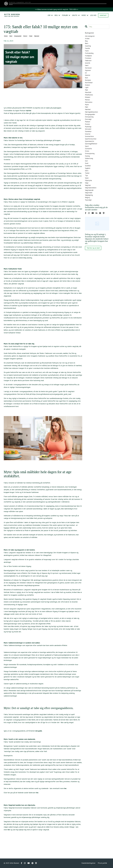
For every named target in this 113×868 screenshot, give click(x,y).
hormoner (89, 71)
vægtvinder (89, 208)
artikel (87, 39)
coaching (88, 47)
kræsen (88, 90)
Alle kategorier (90, 37)
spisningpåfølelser (92, 155)
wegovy (88, 214)
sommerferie (90, 147)
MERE (85, 15)
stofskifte (89, 160)
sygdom (88, 182)
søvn (87, 184)
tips (86, 190)
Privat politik (102, 863)
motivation (89, 109)
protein (88, 133)
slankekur (88, 141)
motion (6, 36)
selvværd (88, 139)
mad (87, 96)
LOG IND (93, 15)
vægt (87, 198)
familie (88, 50)
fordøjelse (89, 58)
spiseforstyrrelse (91, 149)
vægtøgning (89, 211)
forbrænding (90, 55)
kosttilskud (89, 88)
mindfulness (89, 101)
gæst (87, 69)
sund (87, 176)
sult (86, 174)
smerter (88, 144)
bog (86, 42)
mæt (87, 114)
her (65, 789)
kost (87, 82)
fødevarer (89, 63)
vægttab (88, 200)
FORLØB (66, 15)
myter (11, 36)
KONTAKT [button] (103, 16)
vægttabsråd (90, 206)
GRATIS (76, 15)
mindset (88, 104)
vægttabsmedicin (91, 203)
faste (87, 53)
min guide (39, 731)
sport (87, 157)
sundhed (88, 179)
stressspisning (90, 165)
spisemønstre (90, 152)
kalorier (88, 80)
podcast (25, 36)
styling (87, 168)
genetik (88, 66)
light (87, 93)
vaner (87, 192)
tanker (31, 36)
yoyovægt (89, 216)
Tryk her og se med (93, 265)
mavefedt (89, 98)
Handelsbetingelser (88, 863)
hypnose (88, 74)
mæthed (88, 117)
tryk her (29, 111)
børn (87, 45)
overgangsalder (18, 36)
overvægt (89, 128)
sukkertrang (89, 171)
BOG (57, 15)
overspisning (90, 125)
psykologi (88, 136)
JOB (50, 15)
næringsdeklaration (92, 120)
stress (87, 163)
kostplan (88, 85)
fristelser (88, 61)
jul (86, 77)
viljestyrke (37, 36)
